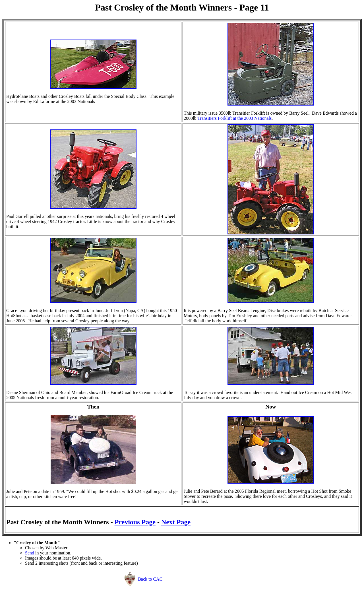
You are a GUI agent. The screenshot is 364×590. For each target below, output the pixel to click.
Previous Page (135, 522)
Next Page (176, 522)
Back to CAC (150, 579)
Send (30, 553)
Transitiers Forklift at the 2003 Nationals (234, 118)
